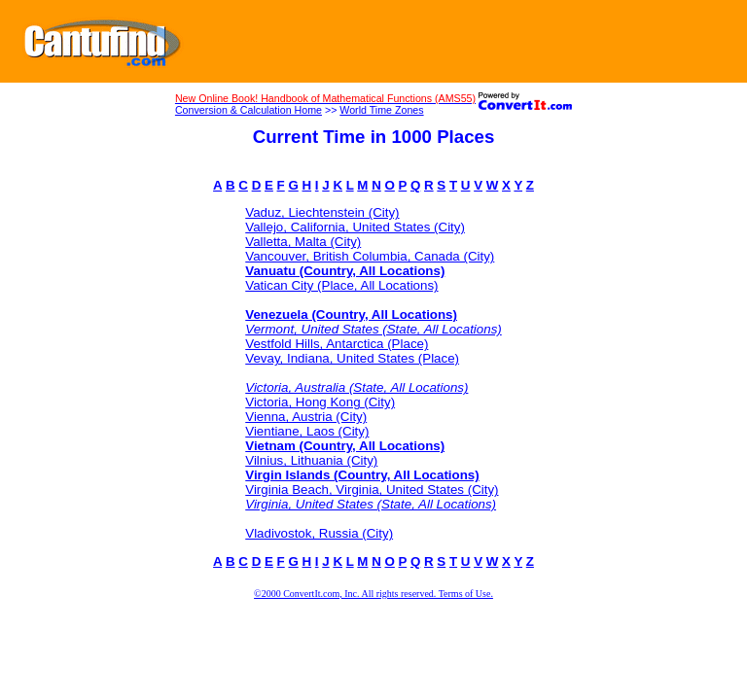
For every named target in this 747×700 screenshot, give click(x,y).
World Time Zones (381, 110)
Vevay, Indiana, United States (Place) (352, 358)
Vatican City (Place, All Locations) (341, 285)
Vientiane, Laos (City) (307, 431)
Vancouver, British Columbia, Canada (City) (370, 256)
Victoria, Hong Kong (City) (320, 402)
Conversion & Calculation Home (249, 110)
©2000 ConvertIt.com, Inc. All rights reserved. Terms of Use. (373, 594)
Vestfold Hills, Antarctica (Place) (337, 344)
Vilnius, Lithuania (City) (311, 460)
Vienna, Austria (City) (306, 417)
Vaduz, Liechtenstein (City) (322, 212)
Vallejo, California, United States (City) (355, 227)
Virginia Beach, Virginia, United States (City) (372, 490)
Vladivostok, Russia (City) (319, 533)
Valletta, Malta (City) (303, 242)
